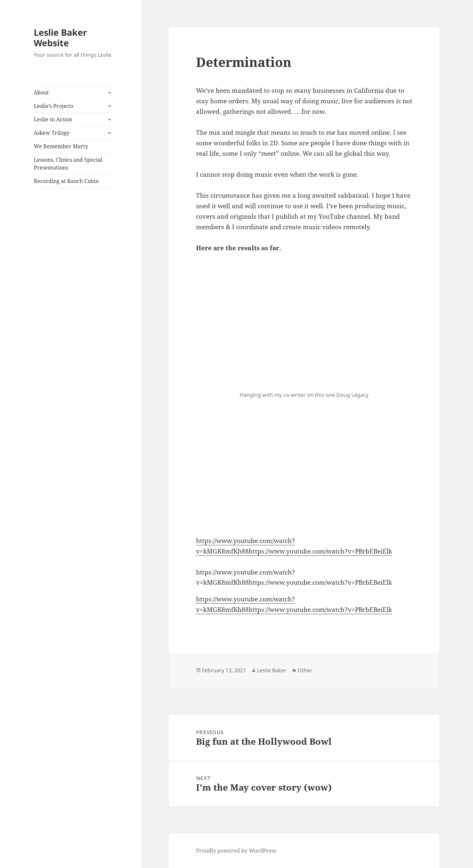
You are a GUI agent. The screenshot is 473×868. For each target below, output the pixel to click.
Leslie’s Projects (54, 106)
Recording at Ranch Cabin (66, 181)
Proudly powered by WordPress (236, 851)
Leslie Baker (272, 670)
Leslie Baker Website (60, 38)
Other (305, 670)
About (41, 92)
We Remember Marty (61, 146)
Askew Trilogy (52, 133)
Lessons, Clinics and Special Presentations (68, 164)
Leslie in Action (53, 119)
